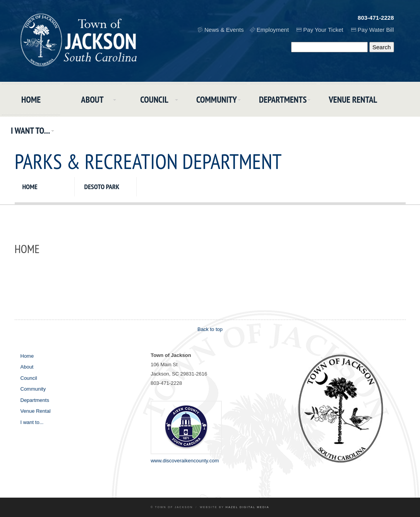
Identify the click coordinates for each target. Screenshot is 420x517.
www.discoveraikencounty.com (185, 461)
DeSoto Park (102, 187)
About (92, 99)
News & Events (224, 30)
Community (217, 99)
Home (31, 99)
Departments (283, 99)
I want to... (30, 130)
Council (154, 99)
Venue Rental (353, 99)
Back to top (210, 329)
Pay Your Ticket (323, 30)
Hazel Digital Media (248, 507)
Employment (273, 30)
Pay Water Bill (376, 30)
